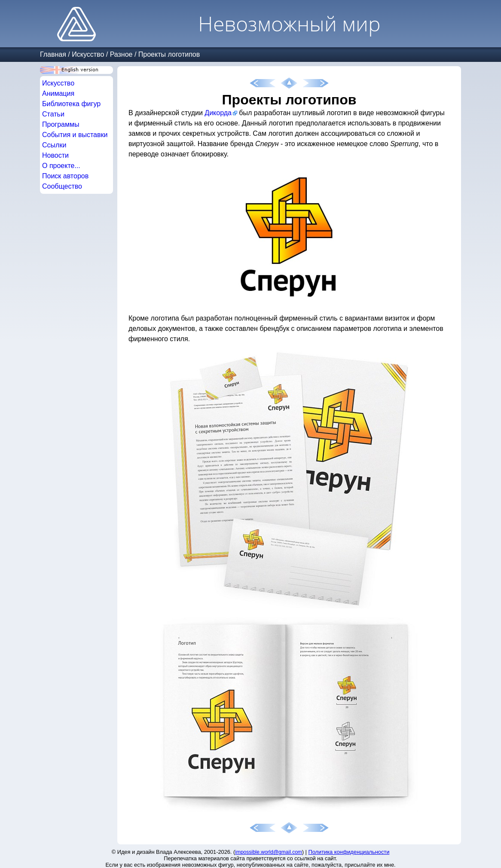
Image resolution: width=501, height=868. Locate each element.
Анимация (58, 93)
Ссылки (54, 145)
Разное (121, 54)
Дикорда (218, 113)
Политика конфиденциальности (349, 852)
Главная (53, 54)
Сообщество (62, 186)
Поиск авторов (65, 176)
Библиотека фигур (71, 104)
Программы (61, 124)
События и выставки (75, 135)
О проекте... (61, 166)
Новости (55, 155)
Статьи (53, 114)
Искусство (88, 54)
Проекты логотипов (169, 54)
